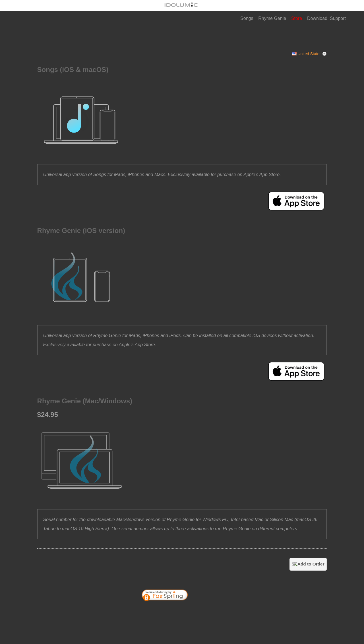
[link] (207, 611)
